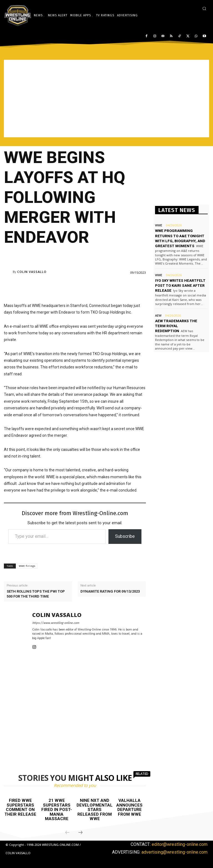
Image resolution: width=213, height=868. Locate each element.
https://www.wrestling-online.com (56, 623)
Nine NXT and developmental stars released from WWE (95, 810)
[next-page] (80, 833)
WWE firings (27, 566)
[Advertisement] (106, 99)
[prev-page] (67, 833)
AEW (158, 315)
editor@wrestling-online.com (180, 844)
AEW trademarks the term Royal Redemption (176, 326)
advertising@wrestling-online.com (174, 852)
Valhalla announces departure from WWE (129, 807)
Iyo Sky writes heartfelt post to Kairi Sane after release (180, 286)
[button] (204, 8)
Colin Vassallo (32, 272)
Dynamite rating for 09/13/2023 (110, 591)
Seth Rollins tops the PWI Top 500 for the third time (36, 594)
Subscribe (125, 536)
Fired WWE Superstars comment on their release (20, 807)
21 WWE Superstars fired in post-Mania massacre (57, 810)
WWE (159, 225)
